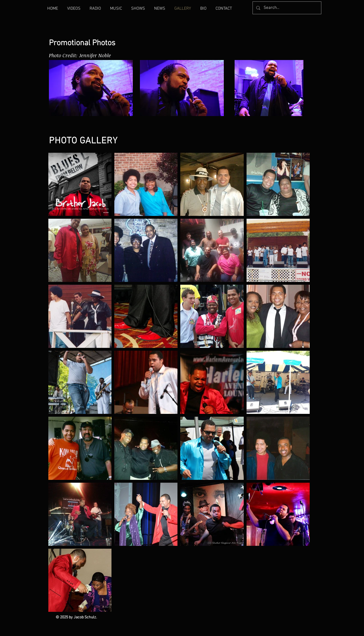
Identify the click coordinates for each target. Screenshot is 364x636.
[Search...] (286, 8)
